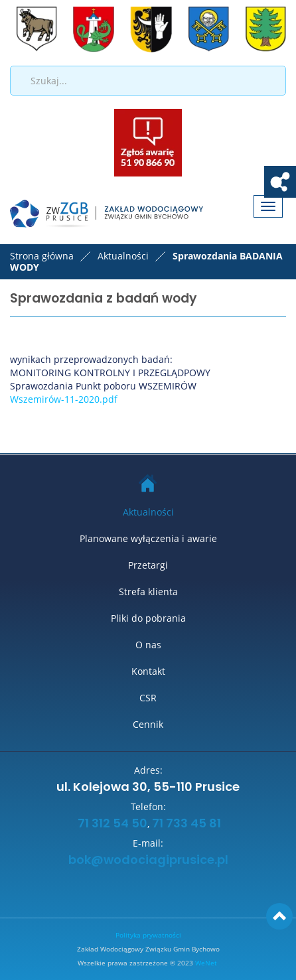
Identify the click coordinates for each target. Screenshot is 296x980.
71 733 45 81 (186, 824)
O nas (148, 645)
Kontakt (148, 671)
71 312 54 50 (111, 824)
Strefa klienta (148, 592)
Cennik (148, 724)
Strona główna (42, 256)
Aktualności (148, 512)
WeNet (206, 963)
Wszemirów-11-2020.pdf (65, 399)
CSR (148, 698)
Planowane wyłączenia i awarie (148, 538)
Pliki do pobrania (148, 618)
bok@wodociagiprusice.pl (148, 861)
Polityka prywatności (148, 935)
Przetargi (148, 565)
